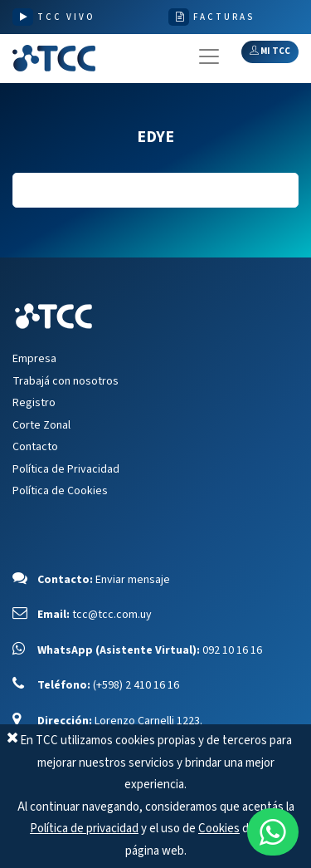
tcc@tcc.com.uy (112, 615)
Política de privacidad (84, 829)
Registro (34, 403)
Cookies (219, 829)
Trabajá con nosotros (66, 381)
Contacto (35, 447)
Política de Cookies (60, 491)
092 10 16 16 (232, 650)
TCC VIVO (66, 17)
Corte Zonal (41, 425)
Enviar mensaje (133, 580)
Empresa (34, 359)
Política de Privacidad (66, 469)
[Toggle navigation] (209, 56)
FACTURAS (224, 17)
